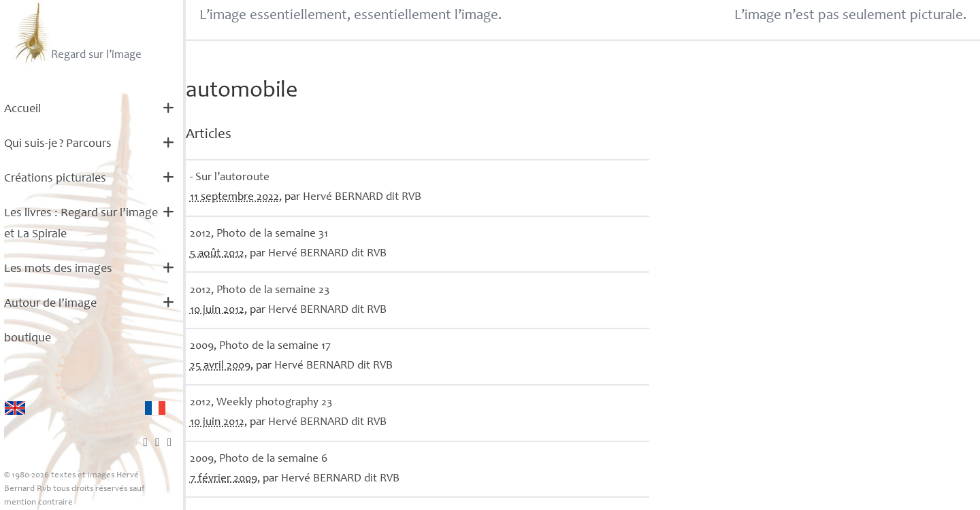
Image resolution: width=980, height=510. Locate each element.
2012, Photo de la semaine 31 (259, 234)
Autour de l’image (50, 304)
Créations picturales (55, 179)
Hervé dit (362, 198)
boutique (28, 339)
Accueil (22, 109)
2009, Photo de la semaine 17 (260, 346)
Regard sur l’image (77, 33)
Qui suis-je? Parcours (58, 144)
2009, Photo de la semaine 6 (259, 459)
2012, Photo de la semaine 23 (260, 291)
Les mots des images (58, 269)
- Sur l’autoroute (230, 178)
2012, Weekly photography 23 (261, 403)
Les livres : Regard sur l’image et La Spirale (81, 224)
